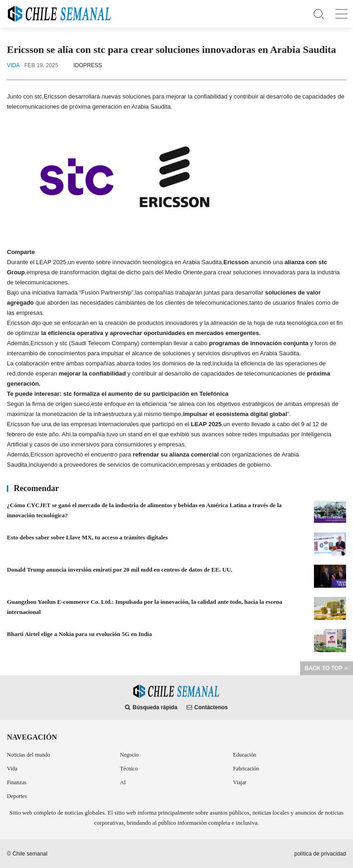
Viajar (240, 782)
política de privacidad (320, 854)
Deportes (17, 796)
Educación (245, 755)
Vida (12, 769)
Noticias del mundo (28, 755)
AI (123, 782)
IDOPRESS (88, 65)
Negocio (129, 755)
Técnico (129, 769)
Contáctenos (207, 707)
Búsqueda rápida (151, 707)
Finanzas (17, 782)
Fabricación (246, 769)
